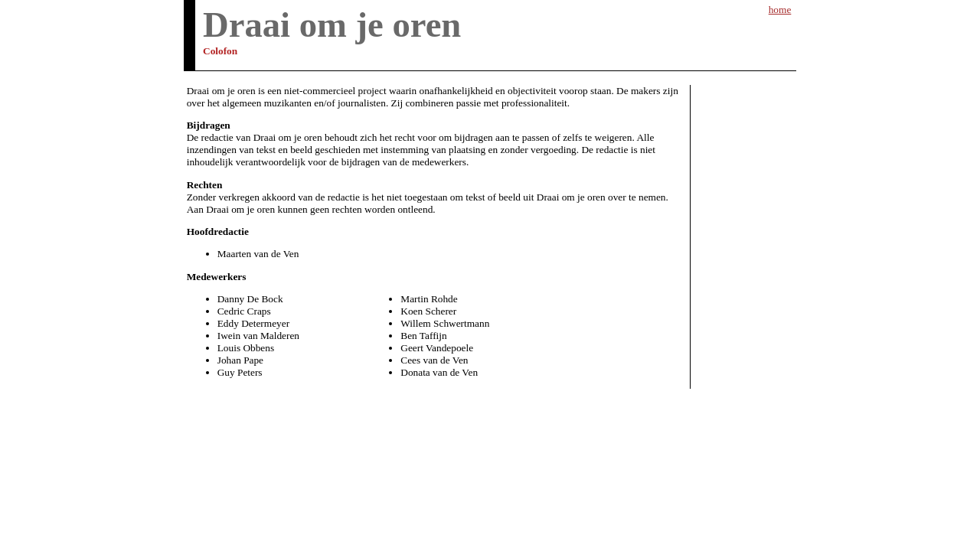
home (780, 10)
